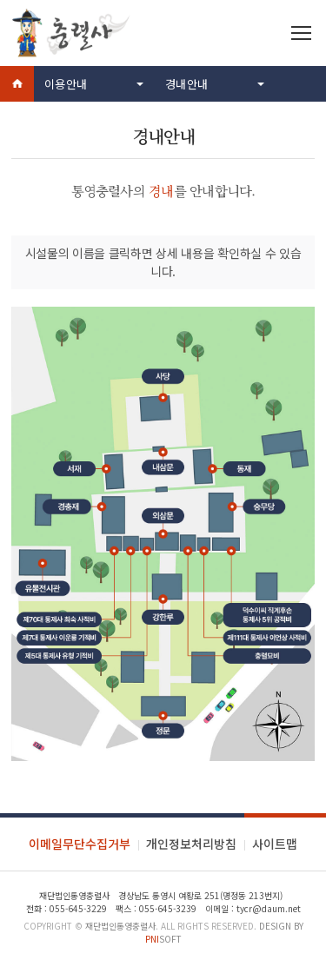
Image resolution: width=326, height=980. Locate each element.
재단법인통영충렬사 (120, 926)
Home (17, 84)
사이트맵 (275, 844)
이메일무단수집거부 (80, 844)
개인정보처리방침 (191, 844)
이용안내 (66, 84)
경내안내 (186, 84)
